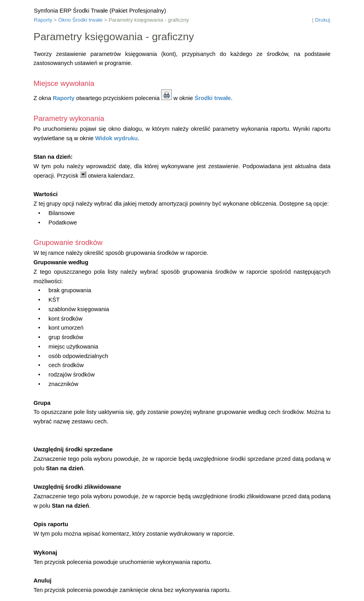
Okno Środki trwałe (81, 20)
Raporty (43, 20)
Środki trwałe (213, 98)
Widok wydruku (116, 138)
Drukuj (322, 20)
